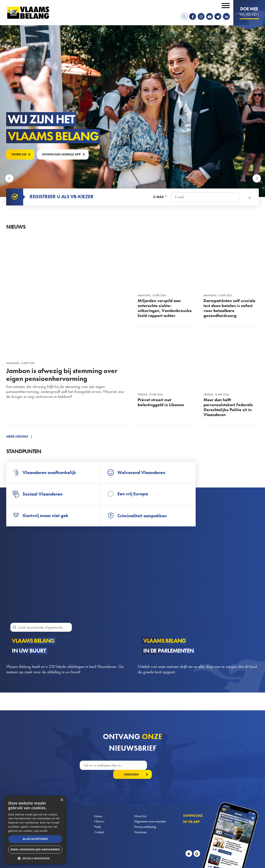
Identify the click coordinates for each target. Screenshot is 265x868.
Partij (97, 819)
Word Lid (140, 808)
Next (257, 178)
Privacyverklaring (146, 819)
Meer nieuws (17, 437)
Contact (99, 825)
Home (98, 808)
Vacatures (141, 825)
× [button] (62, 800)
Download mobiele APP (65, 154)
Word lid (20, 154)
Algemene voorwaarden (151, 814)
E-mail (159, 197)
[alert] (35, 830)
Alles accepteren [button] (35, 839)
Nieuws (99, 814)
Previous (10, 178)
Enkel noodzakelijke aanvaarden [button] (35, 849)
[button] (35, 858)
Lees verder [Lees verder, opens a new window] (41, 831)
